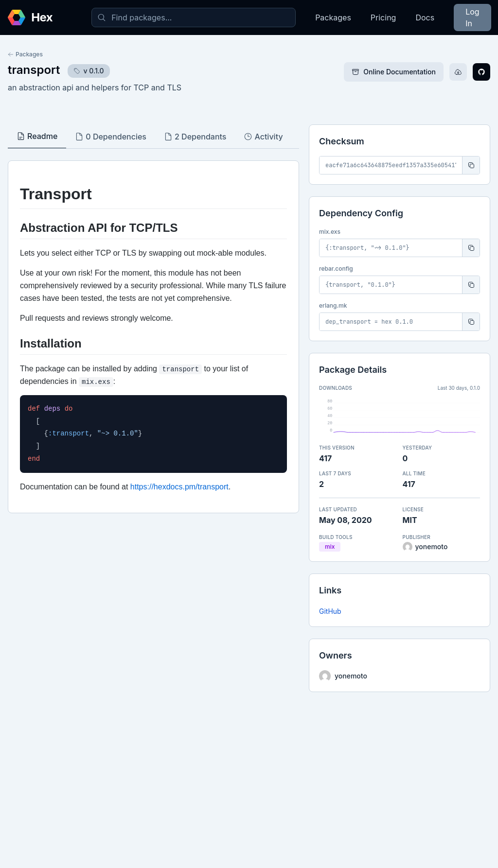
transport (34, 70)
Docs (425, 17)
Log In (472, 17)
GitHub (330, 611)
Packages (333, 17)
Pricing (383, 17)
